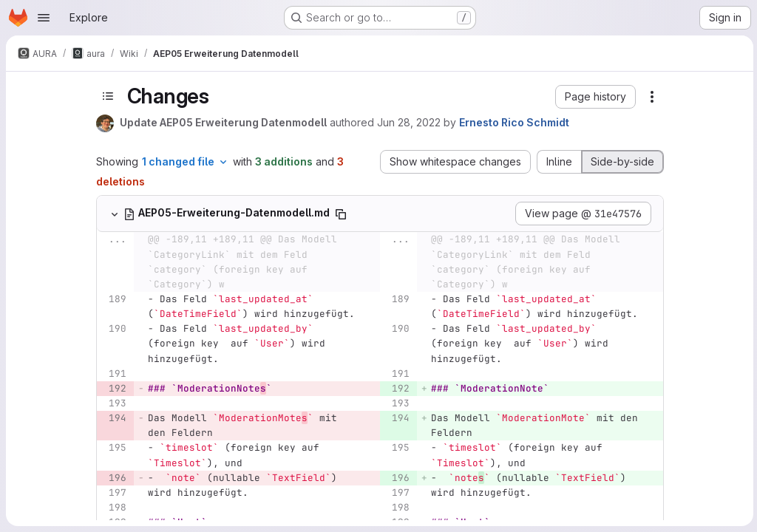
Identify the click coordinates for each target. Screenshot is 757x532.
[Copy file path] (339, 214)
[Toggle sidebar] (106, 96)
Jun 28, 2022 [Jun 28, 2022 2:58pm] (407, 122)
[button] (594, 97)
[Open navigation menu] (44, 18)
